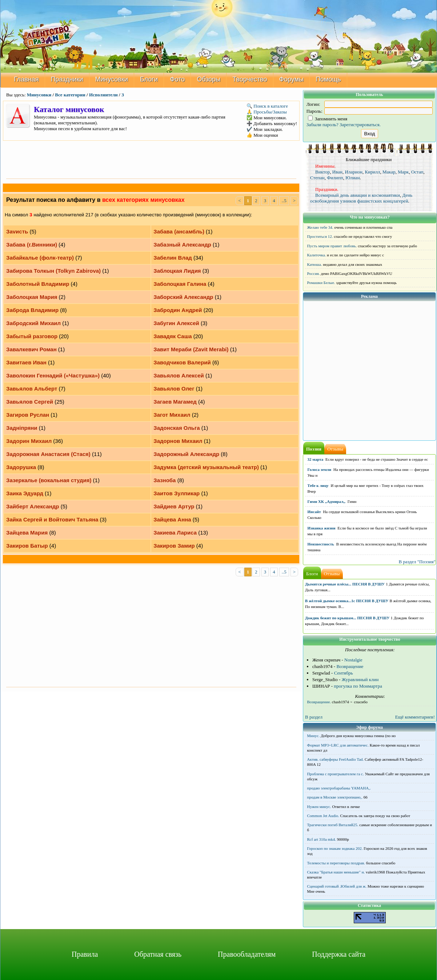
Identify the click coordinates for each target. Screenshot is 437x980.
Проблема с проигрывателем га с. (336, 774)
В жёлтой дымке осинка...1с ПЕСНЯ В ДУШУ (347, 601)
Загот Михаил (172, 415)
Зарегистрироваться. (360, 125)
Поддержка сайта (339, 954)
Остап (417, 172)
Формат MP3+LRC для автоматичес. (338, 745)
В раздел (314, 717)
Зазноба (165, 480)
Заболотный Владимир (38, 284)
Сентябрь (344, 673)
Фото (177, 79)
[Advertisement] (151, 159)
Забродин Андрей (178, 310)
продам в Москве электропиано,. (335, 797)
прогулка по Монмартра (358, 686)
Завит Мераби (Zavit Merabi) (191, 349)
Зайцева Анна (172, 519)
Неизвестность (321, 544)
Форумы (292, 79)
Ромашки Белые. (321, 283)
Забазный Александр (182, 245)
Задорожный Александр (186, 454)
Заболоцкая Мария (32, 297)
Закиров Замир (174, 546)
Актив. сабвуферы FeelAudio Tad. (336, 759)
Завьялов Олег (174, 389)
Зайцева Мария (27, 533)
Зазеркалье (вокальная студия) (49, 480)
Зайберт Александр (33, 506)
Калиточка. (317, 255)
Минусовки (112, 79)
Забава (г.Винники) (32, 245)
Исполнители (103, 95)
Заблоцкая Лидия (177, 271)
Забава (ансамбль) (179, 231)
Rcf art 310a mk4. (322, 839)
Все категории (70, 95)
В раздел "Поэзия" (417, 562)
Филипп (335, 178)
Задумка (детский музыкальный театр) (206, 467)
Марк (403, 172)
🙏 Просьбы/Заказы (267, 112)
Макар (389, 172)
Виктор (322, 172)
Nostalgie (353, 660)
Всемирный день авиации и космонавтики (358, 195)
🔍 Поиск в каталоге (267, 106)
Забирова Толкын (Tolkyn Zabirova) (53, 271)
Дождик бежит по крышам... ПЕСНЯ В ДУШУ (347, 618)
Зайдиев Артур (174, 506)
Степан (317, 178)
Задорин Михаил (29, 441)
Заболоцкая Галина (180, 284)
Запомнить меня (328, 119)
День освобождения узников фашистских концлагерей (361, 198)
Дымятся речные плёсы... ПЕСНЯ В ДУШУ (345, 584)
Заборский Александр (183, 297)
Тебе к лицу (318, 485)
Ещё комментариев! (415, 717)
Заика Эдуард (25, 493)
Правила (85, 954)
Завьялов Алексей (179, 375)
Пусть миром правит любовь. (332, 246)
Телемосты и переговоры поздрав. (336, 863)
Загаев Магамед (175, 402)
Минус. (314, 736)
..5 (284, 201)
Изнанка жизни (322, 528)
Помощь (328, 79)
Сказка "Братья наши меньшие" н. (336, 872)
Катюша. (315, 264)
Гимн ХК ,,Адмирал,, (326, 501)
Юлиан (352, 178)
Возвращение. (319, 702)
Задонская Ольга (177, 428)
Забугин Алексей (176, 323)
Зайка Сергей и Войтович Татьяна (52, 519)
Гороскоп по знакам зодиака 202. (335, 848)
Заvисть (17, 231)
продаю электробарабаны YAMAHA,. (339, 788)
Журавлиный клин (360, 679)
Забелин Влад (173, 258)
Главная (26, 79)
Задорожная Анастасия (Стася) (48, 454)
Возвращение (350, 666)
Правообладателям (247, 954)
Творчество (250, 79)
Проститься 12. (320, 236)
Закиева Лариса (175, 533)
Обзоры (209, 79)
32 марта (316, 459)
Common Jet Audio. (323, 816)
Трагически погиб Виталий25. (333, 825)
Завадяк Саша (173, 336)
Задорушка (21, 467)
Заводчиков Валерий (182, 362)
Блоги (149, 79)
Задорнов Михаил (178, 441)
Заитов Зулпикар (177, 493)
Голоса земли (320, 469)
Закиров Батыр (27, 546)
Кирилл (372, 172)
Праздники (67, 79)
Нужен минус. (319, 807)
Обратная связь (158, 954)
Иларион (354, 172)
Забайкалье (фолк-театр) (40, 258)
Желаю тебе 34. (320, 227)
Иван (337, 172)
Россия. (314, 273)
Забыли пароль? (322, 125)
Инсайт (314, 512)
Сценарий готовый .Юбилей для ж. (337, 886)
